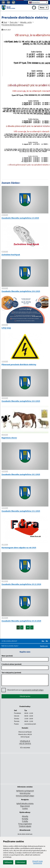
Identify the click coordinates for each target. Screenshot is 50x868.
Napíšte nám (44, 646)
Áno (43, 641)
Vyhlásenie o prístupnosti (25, 791)
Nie (47, 641)
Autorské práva (25, 793)
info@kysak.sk (25, 741)
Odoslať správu (25, 696)
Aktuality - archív (26, 22)
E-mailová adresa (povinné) (12, 664)
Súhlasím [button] (8, 862)
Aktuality (25, 816)
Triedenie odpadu (25, 826)
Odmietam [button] (21, 862)
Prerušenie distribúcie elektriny (12, 25)
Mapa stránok (25, 806)
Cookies (25, 808)
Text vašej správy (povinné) (11, 673)
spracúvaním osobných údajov (33, 690)
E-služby (25, 821)
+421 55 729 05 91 (25, 743)
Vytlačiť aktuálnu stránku (25, 803)
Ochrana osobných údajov (25, 796)
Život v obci (14, 22)
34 (28, 627)
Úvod (4, 22)
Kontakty (25, 819)
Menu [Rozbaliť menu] (44, 7)
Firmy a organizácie (25, 824)
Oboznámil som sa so (25, 690)
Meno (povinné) (7, 656)
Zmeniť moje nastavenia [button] (37, 862)
